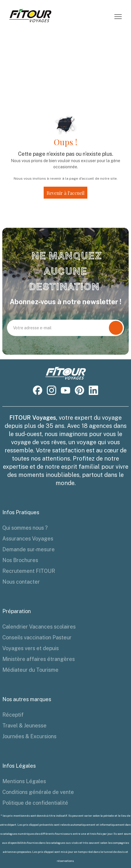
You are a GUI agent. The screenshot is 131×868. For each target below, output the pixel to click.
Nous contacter (21, 582)
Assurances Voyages (28, 539)
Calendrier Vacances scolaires (39, 627)
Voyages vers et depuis (31, 648)
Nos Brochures (20, 560)
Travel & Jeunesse (24, 726)
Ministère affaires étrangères (39, 659)
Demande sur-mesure (29, 549)
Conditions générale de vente (38, 792)
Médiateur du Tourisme (30, 670)
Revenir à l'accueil (65, 193)
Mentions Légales (24, 781)
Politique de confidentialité (35, 803)
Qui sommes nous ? (25, 528)
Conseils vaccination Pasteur (37, 637)
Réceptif (13, 715)
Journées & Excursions (29, 736)
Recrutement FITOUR (29, 571)
